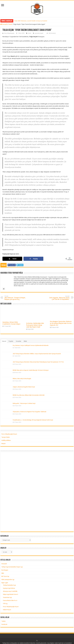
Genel (10, 24)
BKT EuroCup (5, 576)
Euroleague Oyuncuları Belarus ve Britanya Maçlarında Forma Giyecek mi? (61, 323)
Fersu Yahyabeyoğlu (9, 33)
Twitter (4, 621)
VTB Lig (5, 604)
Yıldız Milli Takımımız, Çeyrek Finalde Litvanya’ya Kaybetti (31, 21)
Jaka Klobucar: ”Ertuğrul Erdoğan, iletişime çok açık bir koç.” (15, 298)
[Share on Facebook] (33, 259)
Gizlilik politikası (6, 440)
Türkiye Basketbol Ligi (9, 585)
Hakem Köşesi (7, 610)
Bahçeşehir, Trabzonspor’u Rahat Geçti (24, 403)
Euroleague (5, 570)
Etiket (25, 341)
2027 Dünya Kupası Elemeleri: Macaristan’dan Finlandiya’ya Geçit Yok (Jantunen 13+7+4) (38, 362)
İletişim (3, 444)
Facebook (4, 624)
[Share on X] (12, 259)
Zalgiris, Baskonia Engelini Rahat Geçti (24, 387)
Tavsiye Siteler (6, 437)
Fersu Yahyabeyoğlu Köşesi (9, 434)
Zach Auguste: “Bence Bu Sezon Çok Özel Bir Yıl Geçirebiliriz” (59, 298)
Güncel (4, 341)
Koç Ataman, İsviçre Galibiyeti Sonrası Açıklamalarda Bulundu (31, 345)
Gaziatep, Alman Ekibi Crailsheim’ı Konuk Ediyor (11, 323)
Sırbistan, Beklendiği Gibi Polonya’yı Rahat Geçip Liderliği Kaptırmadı (35, 325)
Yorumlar (19, 341)
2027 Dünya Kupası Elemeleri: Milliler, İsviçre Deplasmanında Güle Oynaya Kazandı (37, 354)
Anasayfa (4, 24)
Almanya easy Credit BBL (10, 591)
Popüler (11, 341)
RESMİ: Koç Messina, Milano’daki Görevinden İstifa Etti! (29, 395)
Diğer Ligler (5, 583)
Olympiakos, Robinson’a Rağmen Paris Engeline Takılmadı (30, 412)
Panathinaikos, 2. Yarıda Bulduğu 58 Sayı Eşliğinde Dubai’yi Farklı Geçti (33, 420)
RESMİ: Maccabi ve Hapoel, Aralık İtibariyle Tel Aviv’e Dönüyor (31, 370)
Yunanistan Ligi (7, 597)
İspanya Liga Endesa (9, 588)
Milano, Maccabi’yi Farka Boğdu (22, 379)
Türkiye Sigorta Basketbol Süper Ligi (12, 567)
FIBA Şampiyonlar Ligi (8, 580)
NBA (3, 573)
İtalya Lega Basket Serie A (10, 594)
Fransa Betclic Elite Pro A (10, 600)
